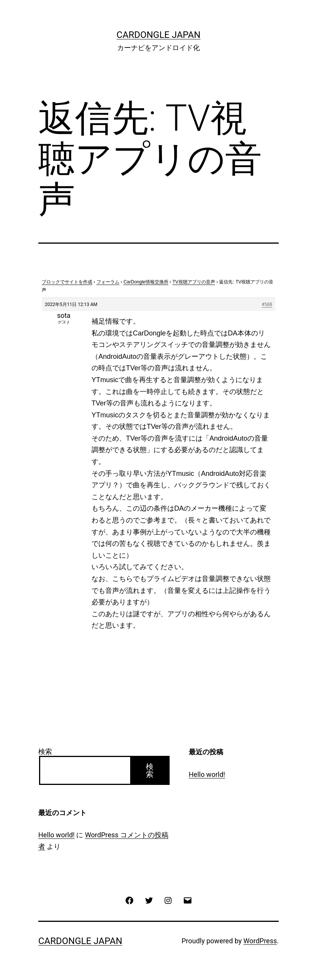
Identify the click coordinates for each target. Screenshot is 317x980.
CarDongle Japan (158, 35)
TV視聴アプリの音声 (194, 282)
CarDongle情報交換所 (146, 282)
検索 (45, 751)
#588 (267, 304)
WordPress (260, 941)
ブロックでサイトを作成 (67, 282)
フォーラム (108, 282)
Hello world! (207, 774)
